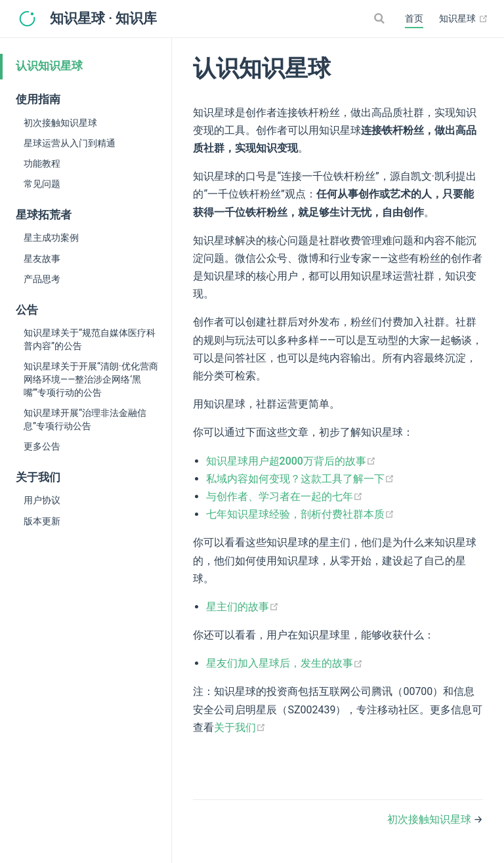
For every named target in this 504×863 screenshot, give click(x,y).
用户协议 (42, 500)
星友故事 (42, 259)
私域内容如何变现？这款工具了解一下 (300, 479)
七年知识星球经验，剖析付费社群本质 (300, 514)
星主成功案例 (51, 238)
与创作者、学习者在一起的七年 (284, 496)
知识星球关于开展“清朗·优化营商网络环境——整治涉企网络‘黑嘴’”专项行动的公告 (91, 379)
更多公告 (42, 446)
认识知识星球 (49, 66)
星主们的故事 (242, 607)
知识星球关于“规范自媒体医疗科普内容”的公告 (90, 339)
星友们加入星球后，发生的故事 (284, 663)
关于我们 (240, 727)
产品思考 (42, 279)
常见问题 (42, 184)
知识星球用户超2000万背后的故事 (291, 461)
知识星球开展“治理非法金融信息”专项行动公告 (85, 419)
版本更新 (42, 521)
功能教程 (42, 163)
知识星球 (464, 19)
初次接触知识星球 (60, 123)
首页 (414, 19)
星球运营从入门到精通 (70, 143)
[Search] (381, 18)
